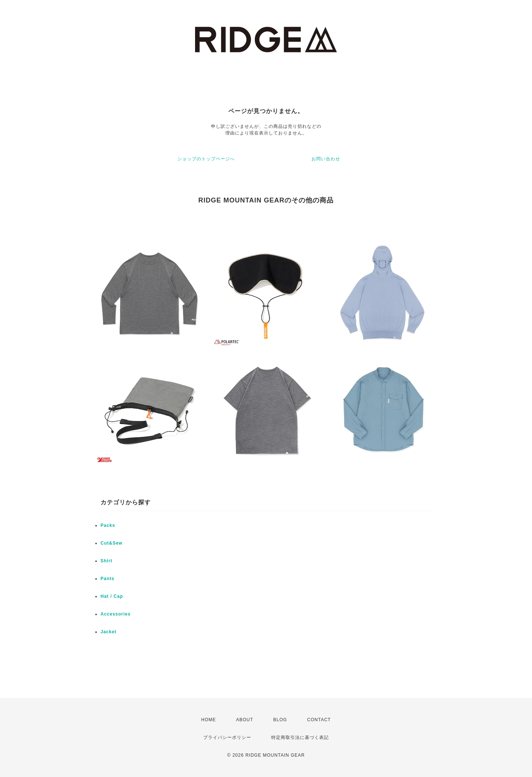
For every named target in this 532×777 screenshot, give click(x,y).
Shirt (106, 561)
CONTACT (319, 720)
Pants (108, 579)
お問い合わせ (326, 159)
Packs (108, 525)
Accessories (116, 614)
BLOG (280, 720)
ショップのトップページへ (206, 159)
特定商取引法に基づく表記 (300, 737)
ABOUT (245, 720)
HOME (209, 720)
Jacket (108, 632)
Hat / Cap (112, 596)
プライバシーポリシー (227, 737)
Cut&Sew (112, 543)
